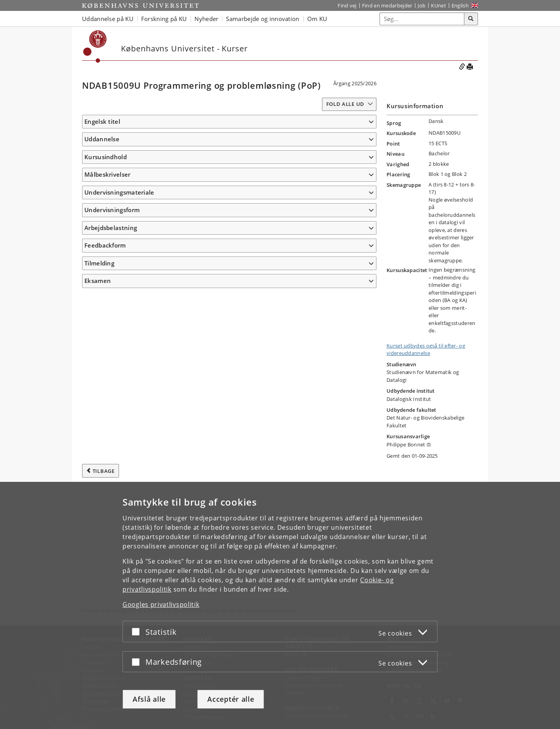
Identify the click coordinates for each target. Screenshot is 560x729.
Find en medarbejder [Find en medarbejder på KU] (387, 5)
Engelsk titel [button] (102, 121)
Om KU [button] (317, 19)
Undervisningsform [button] (112, 480)
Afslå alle (149, 699)
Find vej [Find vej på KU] (347, 5)
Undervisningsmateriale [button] (119, 450)
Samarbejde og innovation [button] (262, 19)
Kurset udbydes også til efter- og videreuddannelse (426, 350)
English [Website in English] (460, 5)
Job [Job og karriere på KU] (422, 5)
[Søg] (471, 19)
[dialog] (280, 605)
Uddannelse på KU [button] (108, 19)
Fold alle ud (345, 104)
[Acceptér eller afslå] (138, 632)
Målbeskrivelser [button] (108, 255)
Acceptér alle (231, 699)
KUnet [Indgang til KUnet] (438, 5)
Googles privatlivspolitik (161, 604)
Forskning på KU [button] (164, 19)
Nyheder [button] (206, 19)
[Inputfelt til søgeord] (422, 19)
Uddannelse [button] (102, 151)
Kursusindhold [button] (106, 210)
